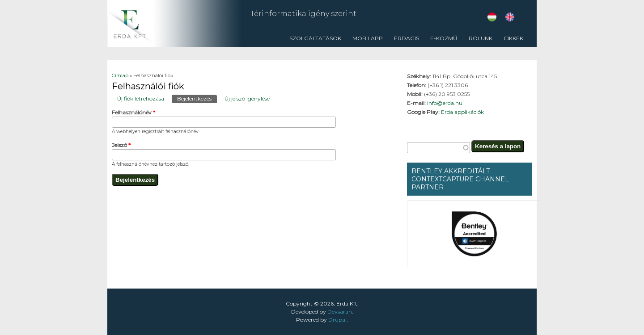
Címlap (120, 75)
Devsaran (340, 312)
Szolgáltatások (313, 41)
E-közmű (444, 38)
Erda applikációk (462, 112)
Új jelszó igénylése (247, 98)
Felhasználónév (133, 112)
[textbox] (439, 148)
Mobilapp (368, 38)
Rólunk (478, 41)
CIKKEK (511, 41)
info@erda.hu (445, 103)
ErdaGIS (404, 41)
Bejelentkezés (197, 98)
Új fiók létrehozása (141, 98)
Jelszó (121, 145)
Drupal (337, 320)
